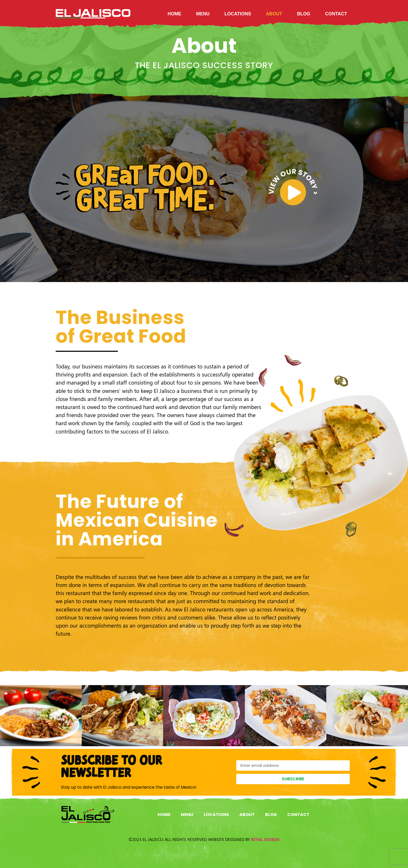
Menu (203, 14)
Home (174, 14)
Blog (304, 14)
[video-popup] (293, 192)
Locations (238, 14)
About (274, 14)
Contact (336, 14)
